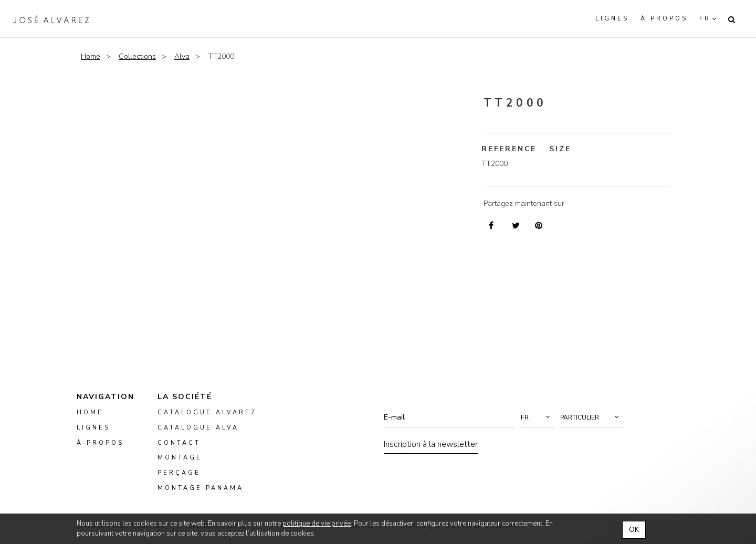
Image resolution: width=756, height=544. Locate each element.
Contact (179, 443)
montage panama (201, 488)
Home (91, 56)
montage (180, 458)
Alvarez (51, 19)
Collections (137, 56)
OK (634, 530)
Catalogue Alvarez (207, 412)
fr (705, 19)
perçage (179, 473)
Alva (182, 56)
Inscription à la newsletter (431, 444)
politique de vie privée (317, 524)
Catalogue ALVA (198, 428)
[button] (538, 417)
